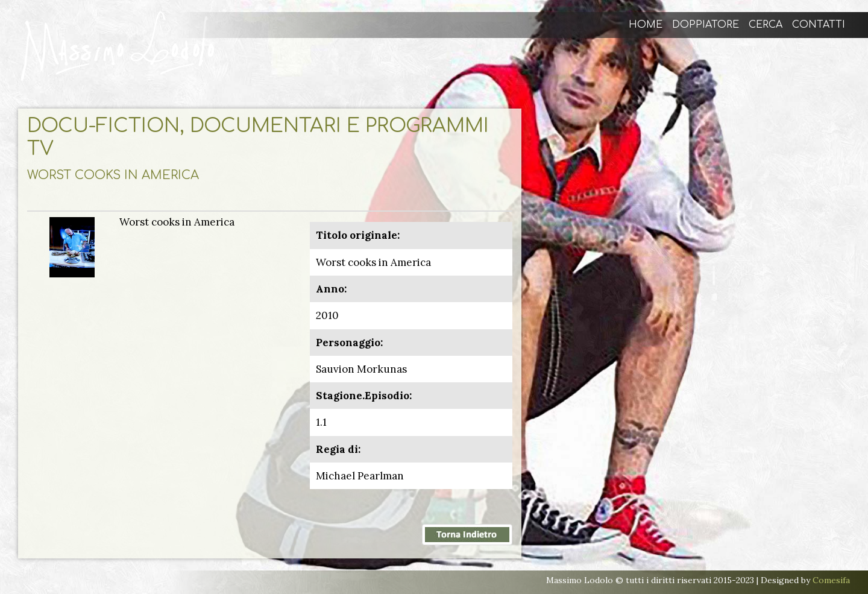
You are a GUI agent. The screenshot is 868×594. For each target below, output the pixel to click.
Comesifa (831, 580)
